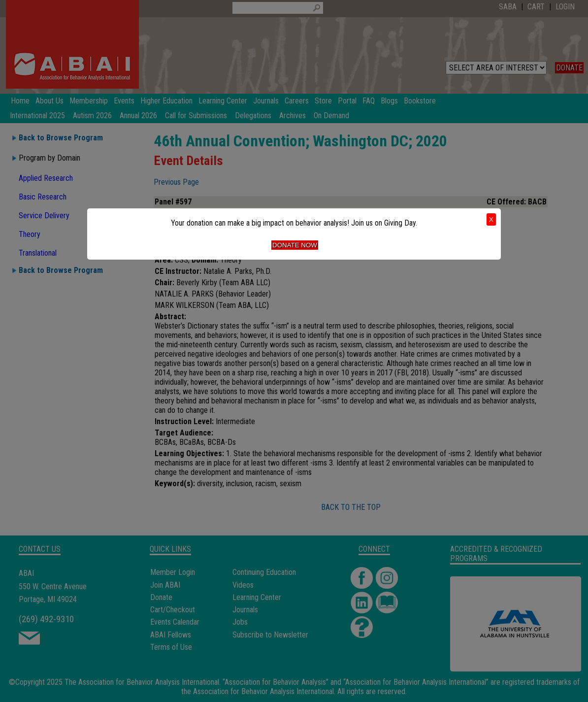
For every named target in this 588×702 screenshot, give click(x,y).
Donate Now (295, 245)
